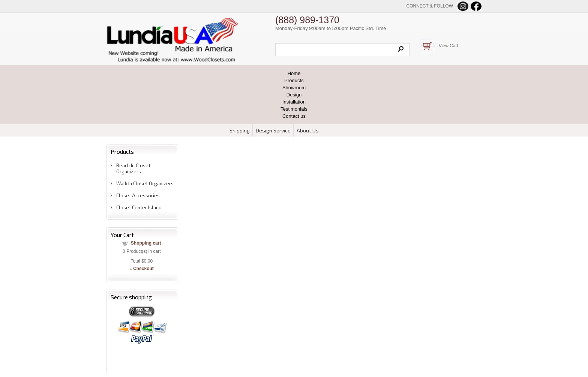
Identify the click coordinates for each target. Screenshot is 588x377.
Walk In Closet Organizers (145, 183)
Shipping (240, 130)
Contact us (294, 116)
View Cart (448, 46)
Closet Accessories (138, 195)
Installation (294, 102)
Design (294, 95)
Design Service (273, 130)
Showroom (294, 88)
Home (294, 73)
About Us (308, 130)
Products (294, 80)
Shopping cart (146, 243)
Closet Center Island (139, 207)
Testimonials (294, 109)
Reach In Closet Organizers (133, 168)
